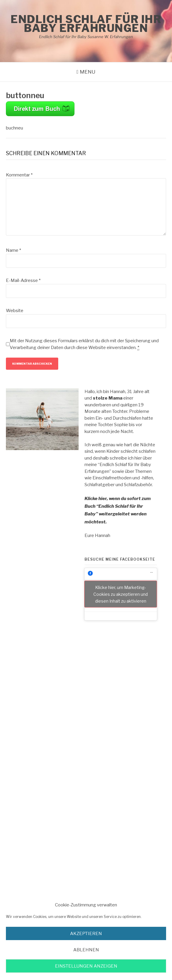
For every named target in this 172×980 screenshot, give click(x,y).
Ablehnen (86, 950)
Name (13, 250)
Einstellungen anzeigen (86, 966)
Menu (88, 72)
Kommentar (19, 175)
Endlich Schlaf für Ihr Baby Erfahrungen (86, 24)
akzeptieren (86, 934)
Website (15, 311)
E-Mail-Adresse (23, 280)
